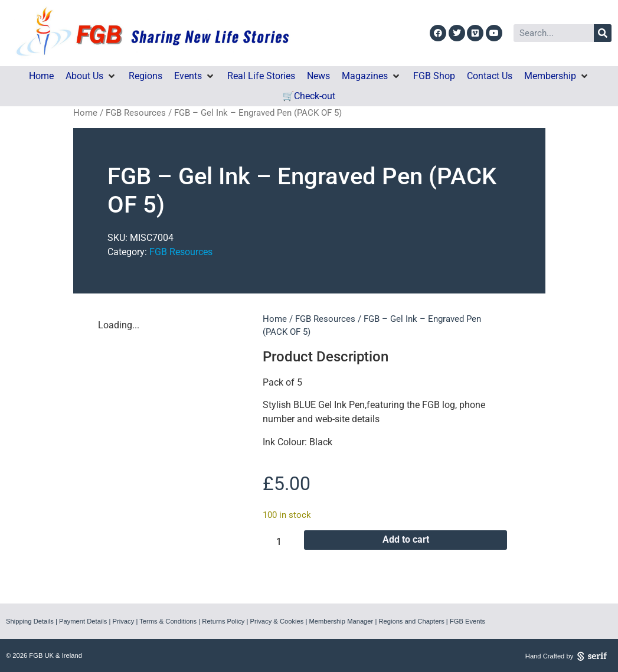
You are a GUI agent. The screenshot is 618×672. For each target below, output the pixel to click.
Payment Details (83, 621)
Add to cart (406, 539)
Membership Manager (341, 621)
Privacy (124, 621)
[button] (91, 76)
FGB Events (467, 621)
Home (85, 113)
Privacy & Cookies (277, 621)
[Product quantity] (283, 542)
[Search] (603, 33)
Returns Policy (223, 621)
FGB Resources (136, 113)
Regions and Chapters (411, 621)
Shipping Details (30, 621)
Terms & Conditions (168, 621)
